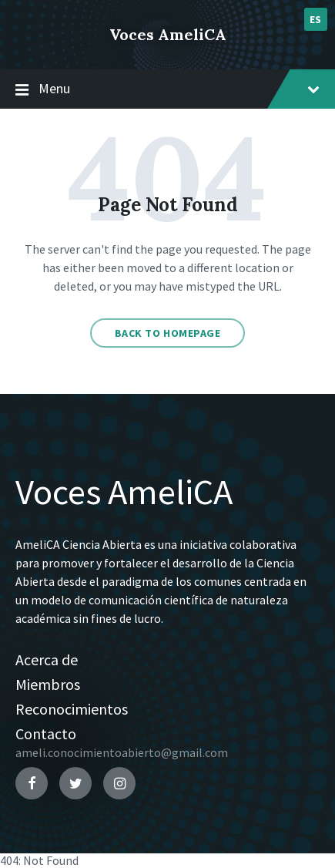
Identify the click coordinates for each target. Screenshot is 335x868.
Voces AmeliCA (168, 34)
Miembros (48, 684)
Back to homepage (168, 333)
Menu (167, 89)
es (316, 19)
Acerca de (47, 659)
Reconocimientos (72, 709)
